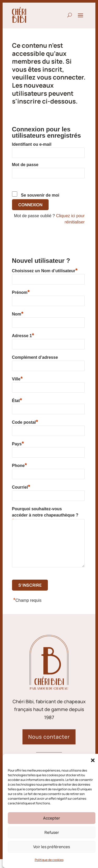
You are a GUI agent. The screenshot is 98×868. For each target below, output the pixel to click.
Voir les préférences (52, 847)
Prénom (21, 292)
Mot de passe (25, 165)
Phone (19, 465)
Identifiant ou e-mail (32, 144)
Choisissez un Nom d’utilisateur (45, 270)
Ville (17, 378)
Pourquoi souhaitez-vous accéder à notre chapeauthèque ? (45, 513)
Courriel (21, 487)
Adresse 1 (23, 335)
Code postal (25, 422)
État (17, 400)
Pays (18, 443)
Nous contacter (49, 737)
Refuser (52, 832)
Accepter (52, 818)
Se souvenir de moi (40, 195)
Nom (18, 314)
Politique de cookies (49, 860)
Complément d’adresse (35, 357)
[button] (93, 760)
